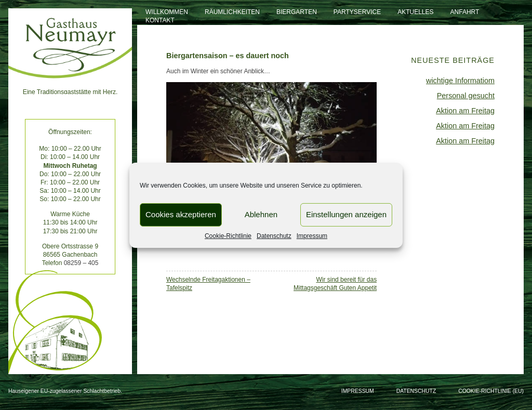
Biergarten (297, 12)
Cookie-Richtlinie (228, 235)
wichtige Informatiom (460, 81)
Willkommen (167, 12)
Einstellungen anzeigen (346, 214)
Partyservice (357, 12)
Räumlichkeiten (232, 12)
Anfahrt (465, 12)
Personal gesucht (466, 96)
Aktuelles (415, 12)
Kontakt (160, 20)
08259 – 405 (81, 263)
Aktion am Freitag (465, 111)
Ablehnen (261, 214)
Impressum (312, 235)
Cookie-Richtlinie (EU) (491, 391)
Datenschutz (274, 235)
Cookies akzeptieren (181, 214)
